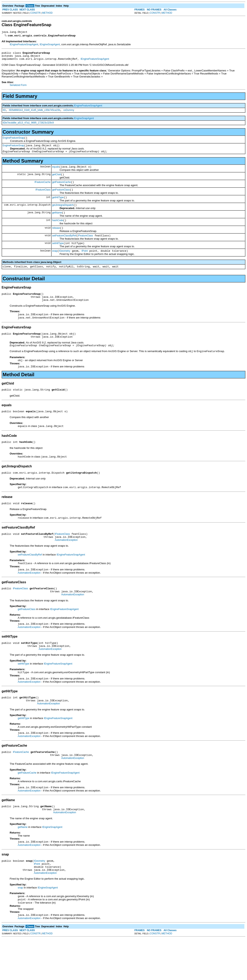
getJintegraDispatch (63, 213)
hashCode (58, 230)
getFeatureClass (61, 197)
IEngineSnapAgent (50, 45)
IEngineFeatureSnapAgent (24, 45)
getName (57, 222)
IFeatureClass (43, 197)
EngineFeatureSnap (13, 141)
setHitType (58, 255)
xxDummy (69, 113)
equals (56, 172)
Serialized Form (18, 88)
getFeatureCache (62, 189)
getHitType (58, 205)
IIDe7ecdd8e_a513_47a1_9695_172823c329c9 (28, 126)
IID (4, 113)
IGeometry (65, 263)
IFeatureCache (42, 189)
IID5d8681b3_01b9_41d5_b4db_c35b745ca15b (34, 113)
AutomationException (66, 565)
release (56, 238)
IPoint (85, 263)
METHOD (47, 13)
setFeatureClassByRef (64, 246)
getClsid (57, 180)
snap (55, 263)
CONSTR (35, 13)
